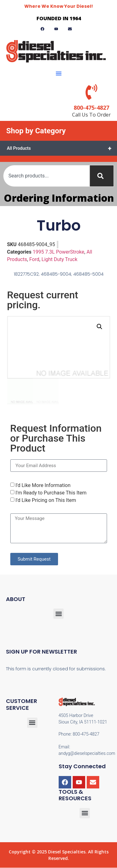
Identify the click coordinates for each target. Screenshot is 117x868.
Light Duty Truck (59, 259)
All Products (62, 148)
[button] (59, 73)
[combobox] (46, 176)
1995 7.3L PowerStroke (58, 252)
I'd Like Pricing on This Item (46, 500)
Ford (34, 259)
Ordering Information (59, 198)
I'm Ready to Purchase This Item (51, 493)
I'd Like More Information (43, 485)
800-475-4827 (91, 108)
